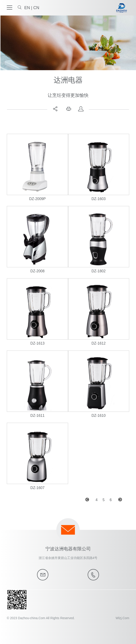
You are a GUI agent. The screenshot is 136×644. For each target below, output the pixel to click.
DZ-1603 (99, 199)
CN (36, 8)
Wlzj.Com (122, 618)
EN (28, 8)
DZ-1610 (99, 416)
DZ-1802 (99, 271)
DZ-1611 (37, 416)
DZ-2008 (37, 271)
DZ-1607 (37, 488)
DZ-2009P (38, 199)
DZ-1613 (37, 343)
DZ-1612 (99, 343)
